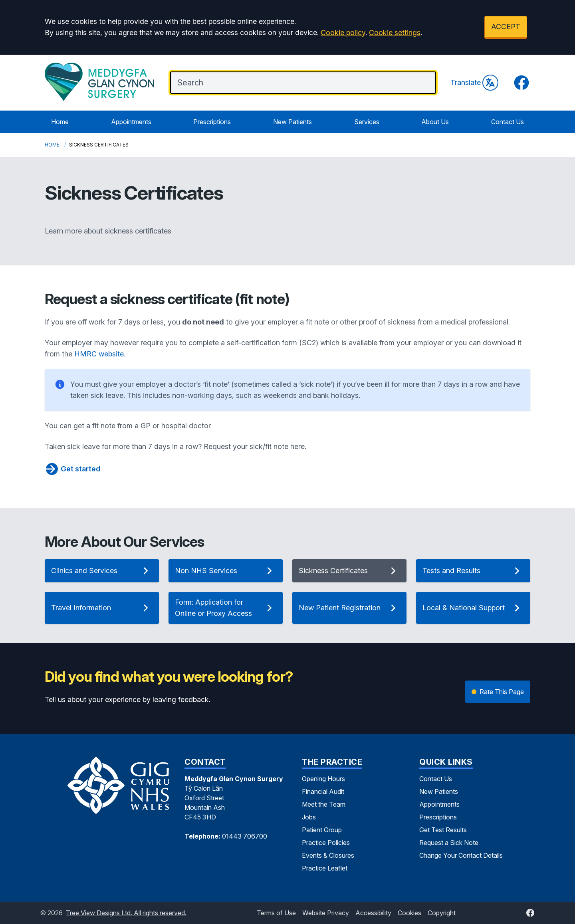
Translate (474, 83)
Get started (72, 469)
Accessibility (373, 913)
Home (60, 122)
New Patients (292, 122)
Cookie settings (395, 33)
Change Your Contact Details (461, 855)
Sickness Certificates (349, 571)
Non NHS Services (226, 571)
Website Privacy (326, 913)
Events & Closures (328, 855)
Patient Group (322, 830)
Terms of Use (276, 913)
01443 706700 (245, 836)
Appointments (131, 122)
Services (367, 122)
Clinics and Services (102, 571)
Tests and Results (473, 571)
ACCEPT (506, 27)
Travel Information (102, 608)
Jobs (309, 817)
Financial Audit (323, 791)
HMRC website (99, 354)
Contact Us (508, 122)
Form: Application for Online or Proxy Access (226, 608)
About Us (435, 122)
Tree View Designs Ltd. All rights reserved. (126, 913)
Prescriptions (212, 122)
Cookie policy (343, 33)
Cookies (409, 913)
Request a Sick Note (449, 843)
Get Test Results (443, 830)
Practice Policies (326, 843)
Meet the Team (324, 804)
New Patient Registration (349, 608)
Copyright (442, 913)
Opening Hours (323, 779)
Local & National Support (473, 608)
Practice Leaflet (325, 868)
